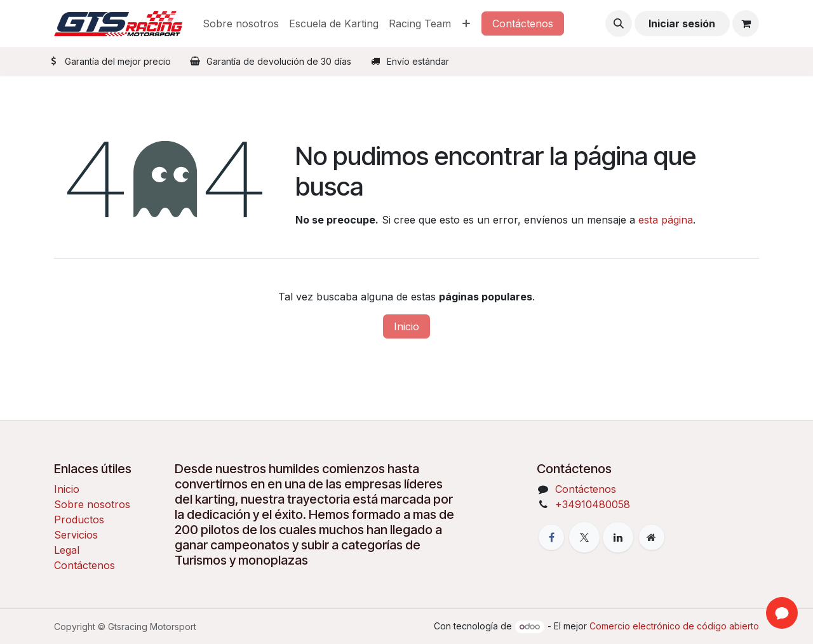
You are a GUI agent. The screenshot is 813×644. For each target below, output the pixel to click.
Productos (79, 520)
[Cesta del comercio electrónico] (746, 23)
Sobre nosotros (92, 504)
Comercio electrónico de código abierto (674, 626)
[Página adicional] (652, 537)
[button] (619, 23)
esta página (666, 220)
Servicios (76, 535)
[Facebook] (551, 537)
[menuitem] (241, 23)
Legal (67, 550)
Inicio (406, 326)
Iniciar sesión (682, 23)
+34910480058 (593, 504)
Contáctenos (523, 23)
